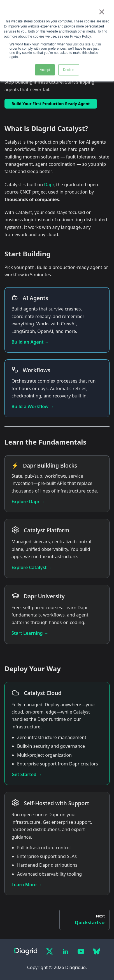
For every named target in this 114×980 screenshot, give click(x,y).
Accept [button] (45, 70)
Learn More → (27, 885)
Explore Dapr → (28, 501)
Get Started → (27, 774)
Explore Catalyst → (32, 567)
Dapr (49, 185)
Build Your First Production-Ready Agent (51, 104)
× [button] (102, 12)
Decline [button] (69, 70)
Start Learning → (30, 633)
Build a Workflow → (33, 406)
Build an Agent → (30, 342)
